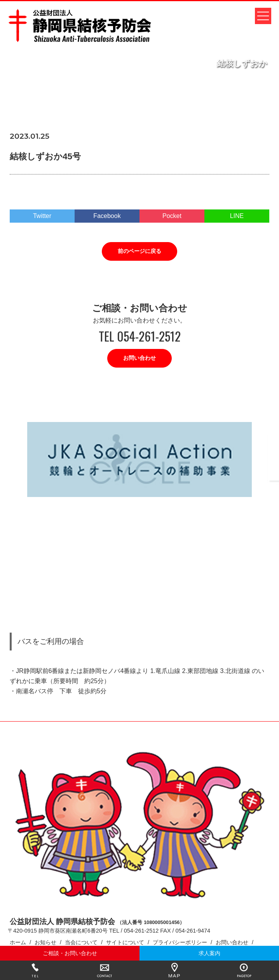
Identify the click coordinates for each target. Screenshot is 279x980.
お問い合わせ (139, 358)
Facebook (107, 216)
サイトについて (125, 942)
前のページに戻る (139, 251)
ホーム (18, 942)
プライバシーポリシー (180, 942)
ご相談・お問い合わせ (70, 953)
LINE (237, 216)
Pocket (172, 216)
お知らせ (45, 942)
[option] (139, 459)
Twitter (42, 216)
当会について (81, 942)
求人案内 (209, 953)
